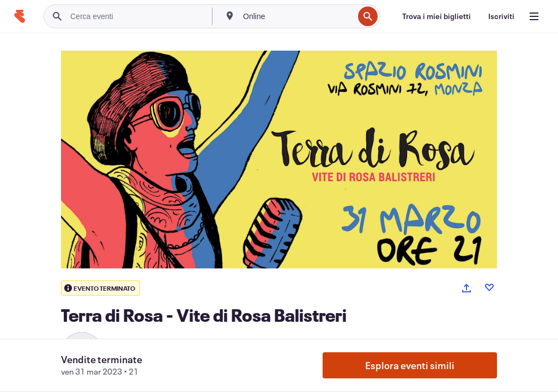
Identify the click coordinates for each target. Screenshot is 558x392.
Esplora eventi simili (410, 365)
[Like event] (489, 287)
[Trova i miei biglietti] (436, 16)
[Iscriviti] (501, 16)
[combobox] (297, 16)
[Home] (20, 16)
